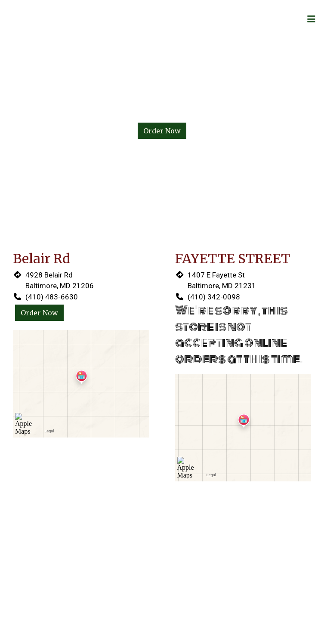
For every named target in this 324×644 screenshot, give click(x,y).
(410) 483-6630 (52, 297)
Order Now (162, 131)
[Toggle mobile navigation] (311, 19)
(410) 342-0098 (214, 297)
